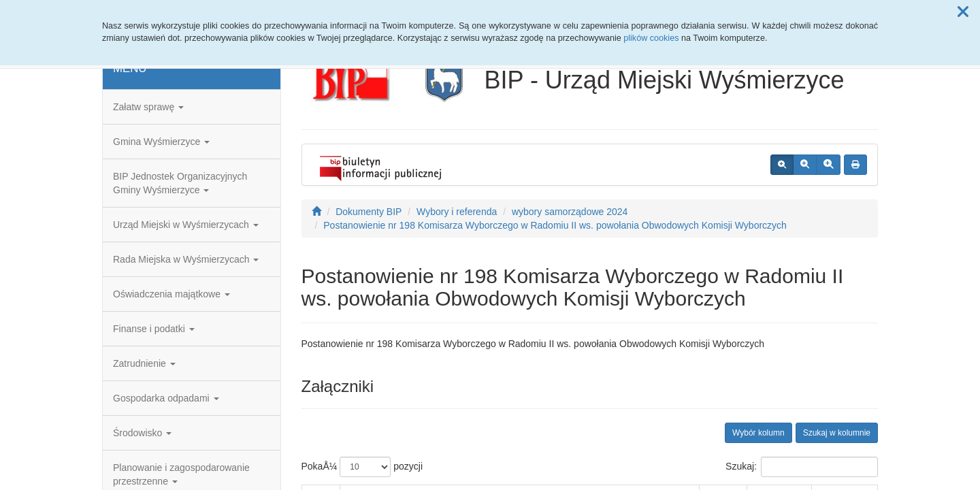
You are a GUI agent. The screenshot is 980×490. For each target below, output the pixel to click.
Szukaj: (802, 467)
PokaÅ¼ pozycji (362, 467)
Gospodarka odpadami (166, 398)
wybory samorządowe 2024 (570, 212)
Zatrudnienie (144, 363)
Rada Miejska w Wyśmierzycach (186, 259)
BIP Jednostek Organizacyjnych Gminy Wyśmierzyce (180, 183)
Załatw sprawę (148, 107)
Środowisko (142, 433)
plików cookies (651, 38)
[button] (963, 12)
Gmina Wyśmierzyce (161, 142)
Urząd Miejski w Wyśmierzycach (186, 225)
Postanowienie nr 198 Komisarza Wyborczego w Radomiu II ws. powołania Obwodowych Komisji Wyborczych (555, 225)
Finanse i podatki (154, 329)
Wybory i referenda (457, 212)
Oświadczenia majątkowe (171, 294)
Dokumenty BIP (369, 212)
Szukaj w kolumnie (837, 433)
